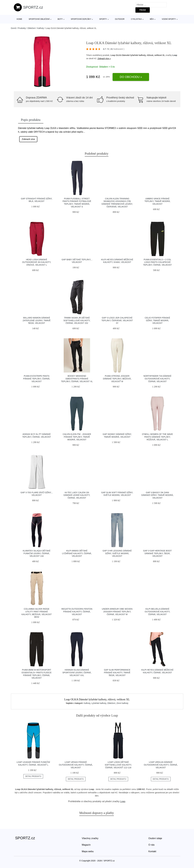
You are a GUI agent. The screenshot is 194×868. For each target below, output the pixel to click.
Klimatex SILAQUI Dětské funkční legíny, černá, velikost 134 (37, 553)
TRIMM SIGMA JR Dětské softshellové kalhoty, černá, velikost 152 (77, 320)
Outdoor (120, 19)
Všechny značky (90, 838)
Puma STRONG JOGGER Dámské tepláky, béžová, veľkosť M (117, 379)
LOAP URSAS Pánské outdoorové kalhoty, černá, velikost (76, 765)
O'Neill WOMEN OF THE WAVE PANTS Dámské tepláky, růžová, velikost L (157, 437)
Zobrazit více (28, 139)
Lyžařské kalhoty (99, 703)
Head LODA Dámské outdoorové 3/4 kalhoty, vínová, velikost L (37, 262)
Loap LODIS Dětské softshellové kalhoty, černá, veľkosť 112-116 (118, 765)
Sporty (103, 19)
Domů (14, 28)
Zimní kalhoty (122, 703)
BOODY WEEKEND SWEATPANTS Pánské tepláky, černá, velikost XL (77, 379)
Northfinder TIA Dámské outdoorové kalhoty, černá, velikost (157, 379)
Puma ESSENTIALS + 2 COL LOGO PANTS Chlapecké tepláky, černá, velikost (157, 262)
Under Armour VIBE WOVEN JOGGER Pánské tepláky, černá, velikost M (117, 612)
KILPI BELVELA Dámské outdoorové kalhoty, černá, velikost (157, 612)
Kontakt (152, 851)
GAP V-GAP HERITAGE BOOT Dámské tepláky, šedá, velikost (157, 553)
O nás (152, 845)
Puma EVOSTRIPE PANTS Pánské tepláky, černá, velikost (37, 379)
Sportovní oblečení (39, 19)
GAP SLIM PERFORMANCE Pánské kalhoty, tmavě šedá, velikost (117, 672)
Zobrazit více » (104, 58)
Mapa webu (88, 851)
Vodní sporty (169, 19)
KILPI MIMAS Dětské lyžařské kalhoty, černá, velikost (77, 553)
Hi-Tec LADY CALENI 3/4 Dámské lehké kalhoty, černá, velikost (77, 495)
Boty (60, 19)
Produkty (22, 28)
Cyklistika (136, 19)
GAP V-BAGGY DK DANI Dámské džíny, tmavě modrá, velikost (157, 495)
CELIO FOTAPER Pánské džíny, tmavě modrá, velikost (157, 320)
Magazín (86, 845)
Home (19, 19)
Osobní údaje (155, 838)
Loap (175, 55)
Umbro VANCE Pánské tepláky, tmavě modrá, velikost (157, 201)
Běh (152, 19)
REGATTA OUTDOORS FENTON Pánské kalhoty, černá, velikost (77, 612)
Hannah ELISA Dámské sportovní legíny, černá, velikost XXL (77, 672)
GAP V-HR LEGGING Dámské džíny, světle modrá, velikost (117, 553)
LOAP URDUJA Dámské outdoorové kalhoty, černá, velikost (161, 765)
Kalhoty (41, 28)
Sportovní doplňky (81, 19)
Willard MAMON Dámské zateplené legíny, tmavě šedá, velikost (37, 320)
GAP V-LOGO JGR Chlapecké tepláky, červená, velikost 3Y (117, 320)
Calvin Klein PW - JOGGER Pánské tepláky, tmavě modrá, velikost (77, 437)
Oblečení (31, 28)
